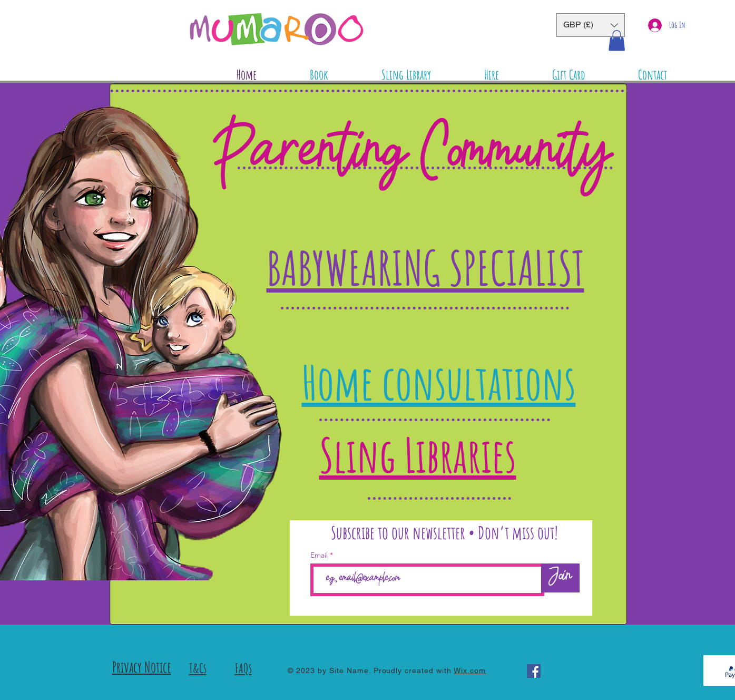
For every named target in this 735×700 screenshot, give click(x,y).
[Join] (560, 578)
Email (320, 555)
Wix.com (470, 670)
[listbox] (591, 25)
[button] (591, 25)
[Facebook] (534, 671)
